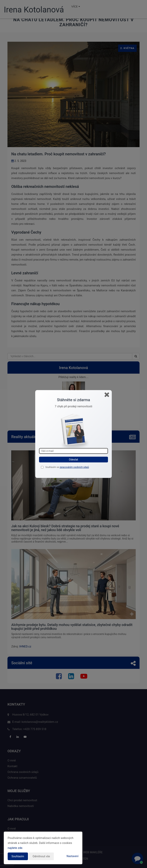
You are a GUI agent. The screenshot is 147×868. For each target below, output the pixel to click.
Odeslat (73, 460)
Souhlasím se (53, 467)
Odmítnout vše (41, 856)
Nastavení (73, 856)
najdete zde (15, 848)
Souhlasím (18, 856)
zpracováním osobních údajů (74, 467)
